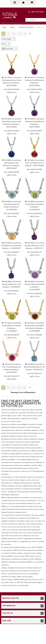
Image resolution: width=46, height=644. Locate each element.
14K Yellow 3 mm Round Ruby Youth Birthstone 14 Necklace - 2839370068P (35, 163)
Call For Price (11, 92)
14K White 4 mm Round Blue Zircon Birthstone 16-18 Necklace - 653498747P (34, 367)
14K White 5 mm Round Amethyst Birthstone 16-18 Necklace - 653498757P (34, 246)
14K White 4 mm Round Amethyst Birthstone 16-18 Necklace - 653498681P (11, 284)
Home (4, 27)
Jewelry (13, 27)
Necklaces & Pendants (26, 27)
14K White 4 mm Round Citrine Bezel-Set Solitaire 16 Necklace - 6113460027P (11, 246)
